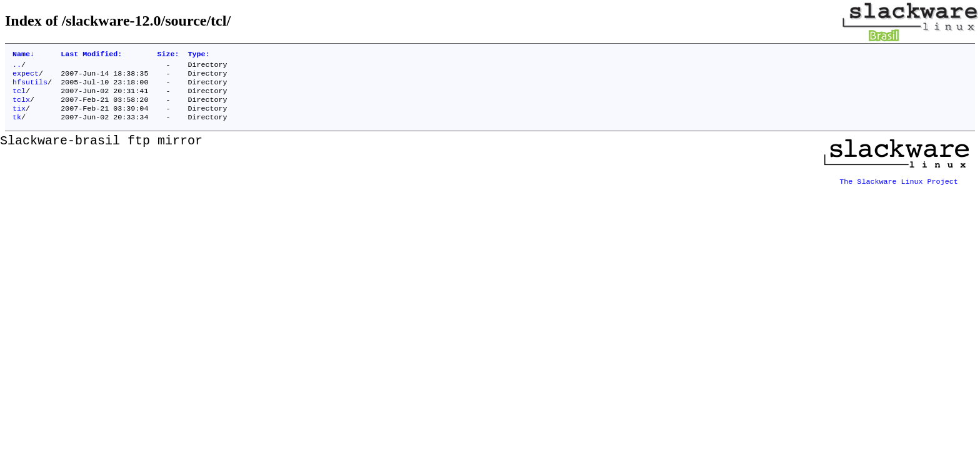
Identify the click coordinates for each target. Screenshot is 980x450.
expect (26, 77)
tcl (19, 97)
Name (23, 55)
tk (17, 127)
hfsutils (30, 87)
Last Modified (91, 55)
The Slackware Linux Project (899, 187)
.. (17, 67)
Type (198, 55)
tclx (21, 107)
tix (19, 117)
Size (168, 55)
